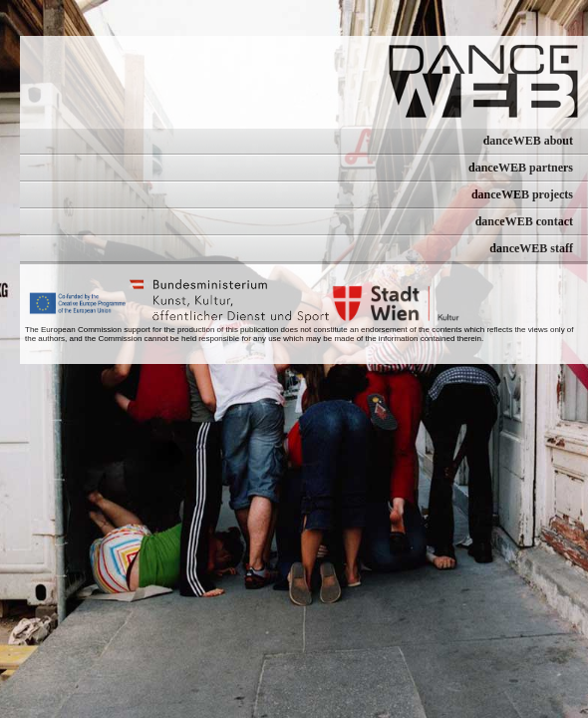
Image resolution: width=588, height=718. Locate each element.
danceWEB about (528, 141)
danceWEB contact (524, 221)
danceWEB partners (521, 168)
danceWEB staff (531, 248)
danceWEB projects (522, 194)
